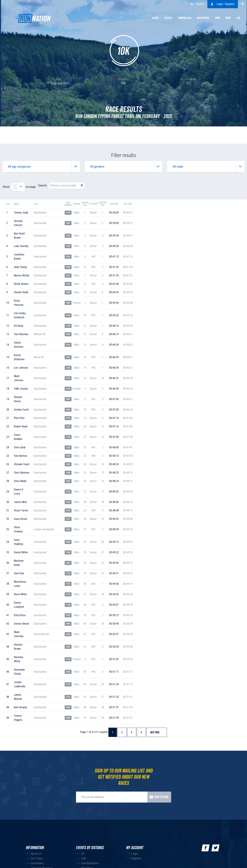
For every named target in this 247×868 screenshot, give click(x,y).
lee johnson (21, 368)
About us (36, 854)
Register (136, 858)
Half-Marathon (90, 863)
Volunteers (37, 863)
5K (83, 854)
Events (155, 18)
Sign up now (158, 797)
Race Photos (203, 18)
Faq (238, 18)
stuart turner (21, 510)
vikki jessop (21, 389)
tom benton (20, 456)
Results (168, 18)
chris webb (20, 481)
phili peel (19, 418)
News (228, 18)
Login (135, 854)
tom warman (21, 334)
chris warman (22, 473)
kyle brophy (20, 707)
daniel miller (21, 552)
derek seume (21, 284)
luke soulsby (21, 246)
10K (84, 858)
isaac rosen (21, 519)
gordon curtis (21, 410)
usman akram (22, 624)
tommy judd (21, 213)
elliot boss (20, 615)
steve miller (20, 594)
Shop (217, 18)
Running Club (185, 18)
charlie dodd (21, 292)
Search (197, 4)
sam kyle (19, 573)
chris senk (20, 447)
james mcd (20, 502)
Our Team (37, 858)
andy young (20, 267)
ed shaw (19, 326)
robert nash (21, 426)
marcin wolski (22, 275)
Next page (156, 732)
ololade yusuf (22, 464)
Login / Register (223, 4)
